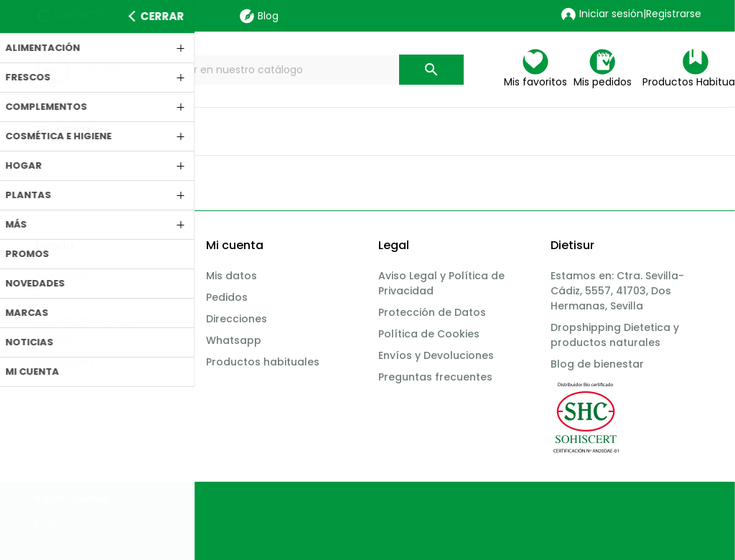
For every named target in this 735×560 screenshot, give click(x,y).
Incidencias (64, 276)
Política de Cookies (429, 334)
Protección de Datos (432, 312)
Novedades (64, 362)
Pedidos (227, 297)
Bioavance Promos (83, 319)
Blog (259, 16)
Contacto (80, 15)
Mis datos (231, 276)
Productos (61, 297)
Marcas (53, 340)
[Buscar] (310, 70)
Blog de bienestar (597, 364)
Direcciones (237, 319)
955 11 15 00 (168, 15)
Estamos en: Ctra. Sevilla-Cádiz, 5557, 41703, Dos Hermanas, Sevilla (617, 291)
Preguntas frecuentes (435, 377)
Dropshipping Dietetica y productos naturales (615, 335)
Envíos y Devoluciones (436, 355)
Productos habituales (263, 362)
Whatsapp (234, 340)
